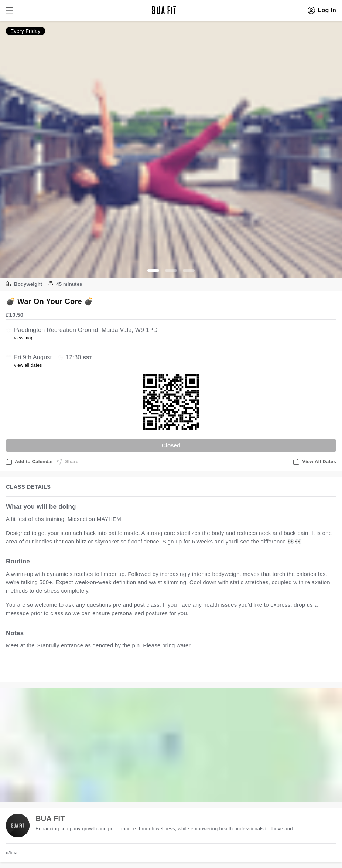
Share (67, 462)
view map (24, 338)
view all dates (28, 365)
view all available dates (155, 669)
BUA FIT (50, 818)
